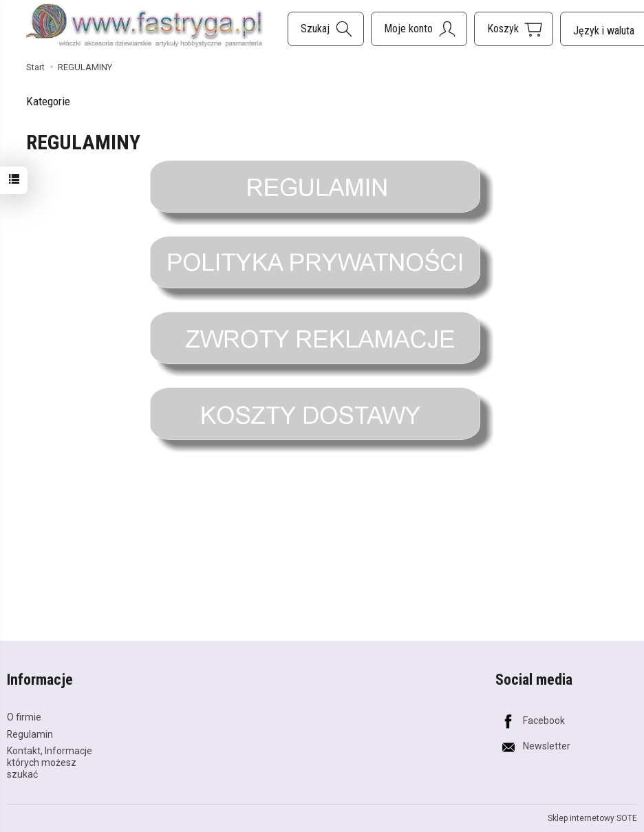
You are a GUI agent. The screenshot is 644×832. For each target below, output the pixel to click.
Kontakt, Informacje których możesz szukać (50, 762)
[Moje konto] (419, 29)
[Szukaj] (326, 29)
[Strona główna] (144, 26)
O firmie (24, 717)
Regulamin (30, 734)
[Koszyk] (514, 29)
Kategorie (48, 101)
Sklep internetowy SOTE (592, 818)
